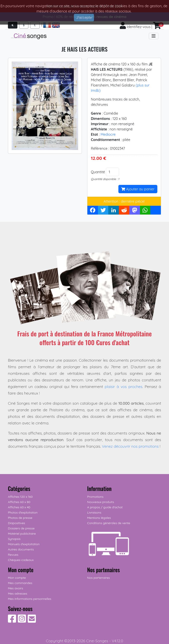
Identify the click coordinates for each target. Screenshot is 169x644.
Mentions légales (99, 518)
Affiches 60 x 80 (19, 502)
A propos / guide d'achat (105, 507)
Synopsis (14, 539)
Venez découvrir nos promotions (130, 446)
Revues (13, 555)
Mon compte (17, 578)
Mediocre (108, 134)
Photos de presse (20, 518)
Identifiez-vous (135, 27)
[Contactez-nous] (32, 621)
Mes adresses (17, 593)
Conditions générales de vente (109, 523)
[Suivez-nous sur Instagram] (22, 621)
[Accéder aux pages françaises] (47, 25)
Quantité (98, 172)
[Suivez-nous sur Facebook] (12, 621)
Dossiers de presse (21, 528)
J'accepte (84, 18)
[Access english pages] (56, 25)
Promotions (95, 497)
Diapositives (17, 523)
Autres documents (21, 549)
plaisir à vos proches (124, 386)
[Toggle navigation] (154, 36)
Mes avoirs (16, 588)
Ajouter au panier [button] (138, 189)
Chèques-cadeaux (21, 560)
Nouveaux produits (101, 502)
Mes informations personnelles (30, 599)
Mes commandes (20, 583)
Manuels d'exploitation (24, 544)
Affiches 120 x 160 (20, 497)
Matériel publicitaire (22, 534)
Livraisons (94, 512)
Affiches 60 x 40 (19, 507)
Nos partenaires (98, 578)
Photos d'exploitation (23, 512)
